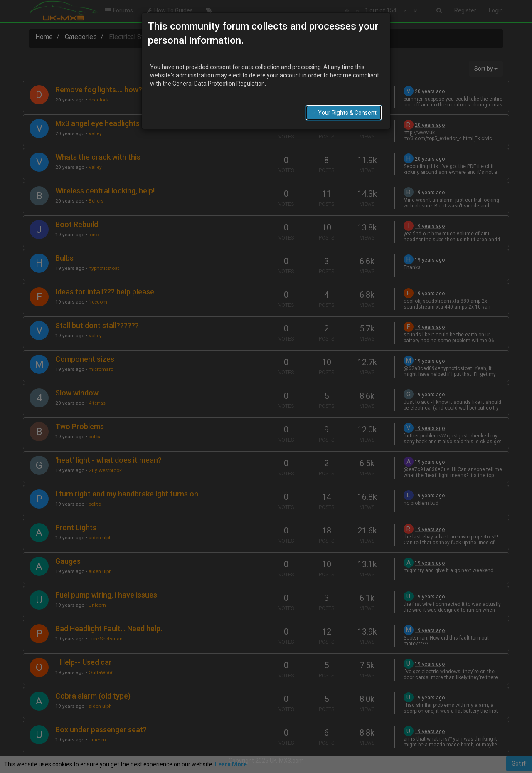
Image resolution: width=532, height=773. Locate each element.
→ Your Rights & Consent (344, 113)
